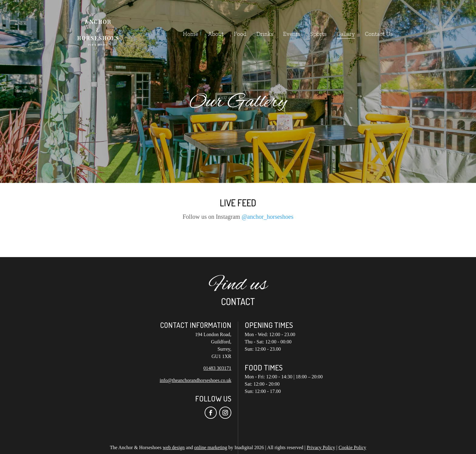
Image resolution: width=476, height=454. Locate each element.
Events (292, 35)
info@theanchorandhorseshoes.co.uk (195, 380)
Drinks (265, 35)
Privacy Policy (321, 447)
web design (174, 447)
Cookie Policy (352, 447)
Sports (318, 35)
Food (240, 35)
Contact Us (379, 35)
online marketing (211, 447)
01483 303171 (217, 368)
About (216, 35)
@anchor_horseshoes (268, 217)
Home (190, 35)
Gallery (346, 35)
